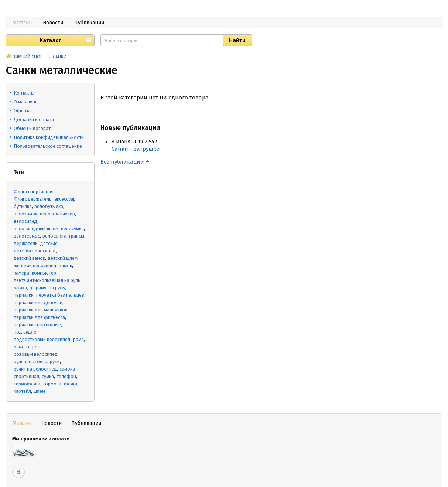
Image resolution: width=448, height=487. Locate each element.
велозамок (25, 214)
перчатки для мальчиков (41, 310)
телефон (66, 376)
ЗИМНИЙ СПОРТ (29, 57)
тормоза (52, 384)
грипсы (77, 236)
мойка (20, 288)
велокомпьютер (57, 214)
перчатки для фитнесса (39, 317)
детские (49, 243)
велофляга (54, 236)
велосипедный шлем (36, 229)
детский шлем (63, 258)
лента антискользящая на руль (47, 280)
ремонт (22, 347)
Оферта (22, 111)
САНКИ (60, 57)
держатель (26, 243)
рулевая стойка (30, 362)
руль (55, 362)
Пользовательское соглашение (48, 146)
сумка (48, 376)
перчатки (24, 295)
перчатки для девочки (38, 302)
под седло (25, 332)
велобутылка (49, 206)
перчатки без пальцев (60, 295)
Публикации (89, 23)
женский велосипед (35, 265)
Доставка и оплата (34, 120)
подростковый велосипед (42, 339)
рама (78, 339)
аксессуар (65, 199)
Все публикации (125, 162)
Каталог (50, 40)
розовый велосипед (36, 354)
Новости (53, 23)
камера (21, 273)
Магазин (22, 23)
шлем (39, 391)
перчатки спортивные (37, 325)
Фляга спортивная (34, 192)
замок (66, 265)
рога (37, 347)
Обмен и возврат (32, 128)
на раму (38, 288)
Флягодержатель (33, 199)
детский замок (29, 258)
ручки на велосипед (35, 369)
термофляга (27, 384)
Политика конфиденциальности (49, 137)
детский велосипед (35, 251)
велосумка (72, 229)
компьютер (44, 273)
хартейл (22, 391)
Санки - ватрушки (136, 149)
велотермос (27, 236)
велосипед (25, 221)
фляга (71, 384)
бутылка (23, 206)
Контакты (24, 93)
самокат (68, 369)
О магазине (26, 102)
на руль (57, 288)
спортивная (26, 376)
